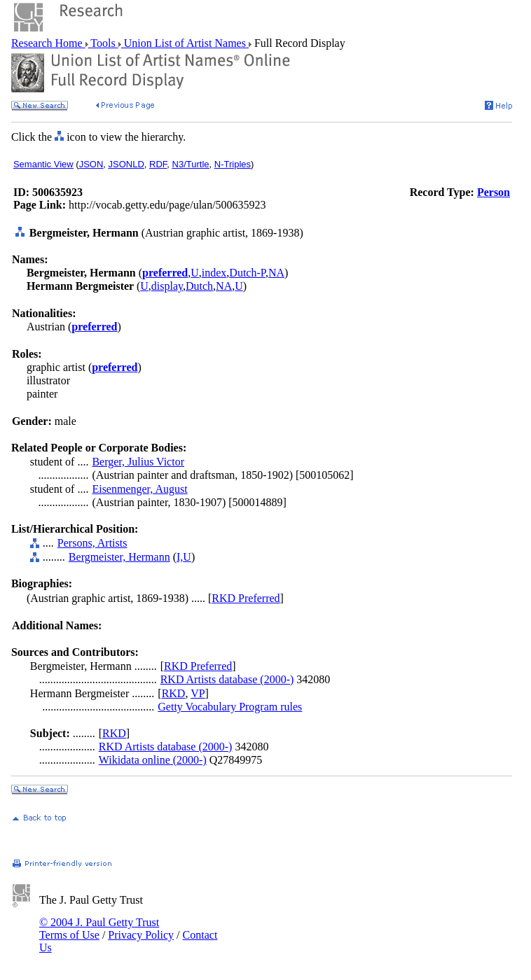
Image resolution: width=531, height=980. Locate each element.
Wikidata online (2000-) (153, 760)
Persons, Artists (92, 543)
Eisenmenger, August (139, 489)
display (167, 286)
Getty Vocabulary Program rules (230, 707)
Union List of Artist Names (185, 43)
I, (180, 557)
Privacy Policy (141, 935)
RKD (174, 693)
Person (494, 192)
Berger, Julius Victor (138, 462)
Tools (103, 43)
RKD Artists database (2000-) (227, 679)
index (214, 273)
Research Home (48, 43)
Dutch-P (247, 273)
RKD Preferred (246, 598)
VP (198, 693)
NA (276, 273)
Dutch (199, 286)
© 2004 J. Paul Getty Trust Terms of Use (99, 929)
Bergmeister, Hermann (119, 557)
